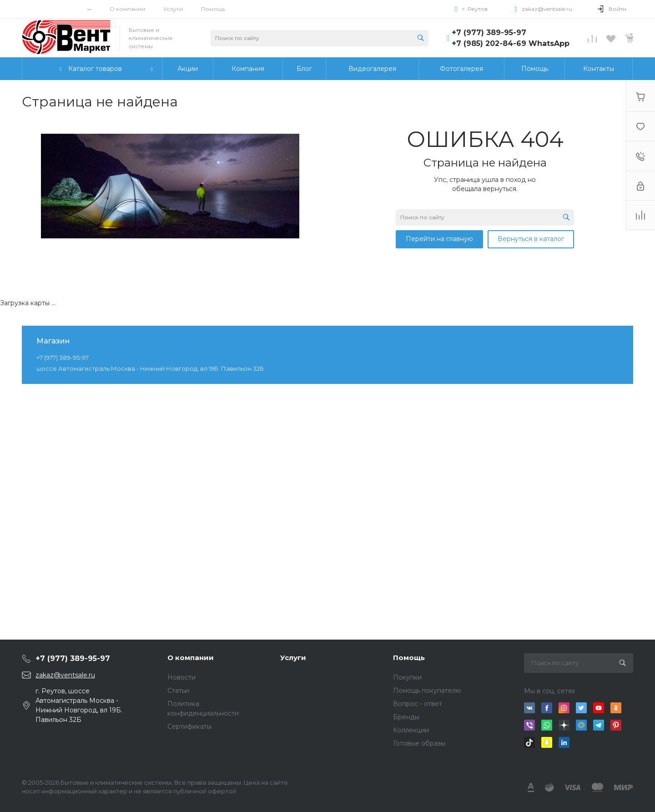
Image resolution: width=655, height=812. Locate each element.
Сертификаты (189, 726)
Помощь (213, 9)
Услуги (173, 9)
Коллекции (411, 730)
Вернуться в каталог (531, 239)
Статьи (178, 691)
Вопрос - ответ (418, 704)
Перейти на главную (439, 239)
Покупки (407, 677)
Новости (181, 677)
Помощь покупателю (427, 691)
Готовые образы (419, 743)
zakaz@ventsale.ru (547, 9)
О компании (127, 9)
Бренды (406, 717)
